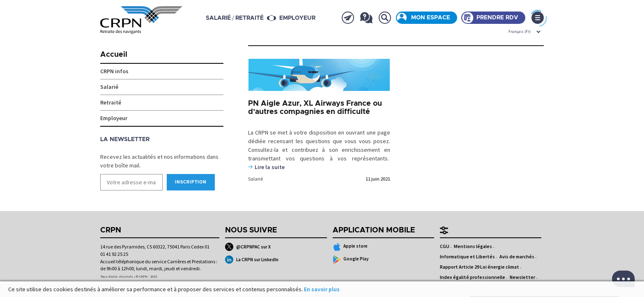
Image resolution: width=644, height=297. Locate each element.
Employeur (297, 18)
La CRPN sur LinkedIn (252, 260)
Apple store (350, 247)
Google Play (351, 260)
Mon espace (431, 18)
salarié (218, 18)
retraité (250, 18)
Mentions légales (473, 246)
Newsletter (522, 277)
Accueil (114, 55)
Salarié (255, 179)
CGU (445, 246)
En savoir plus (322, 289)
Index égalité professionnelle (473, 277)
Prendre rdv (497, 18)
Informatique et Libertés (467, 256)
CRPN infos (114, 71)
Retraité (111, 102)
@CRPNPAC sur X (248, 247)
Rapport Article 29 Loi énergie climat (480, 267)
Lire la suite (270, 167)
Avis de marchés (517, 256)
